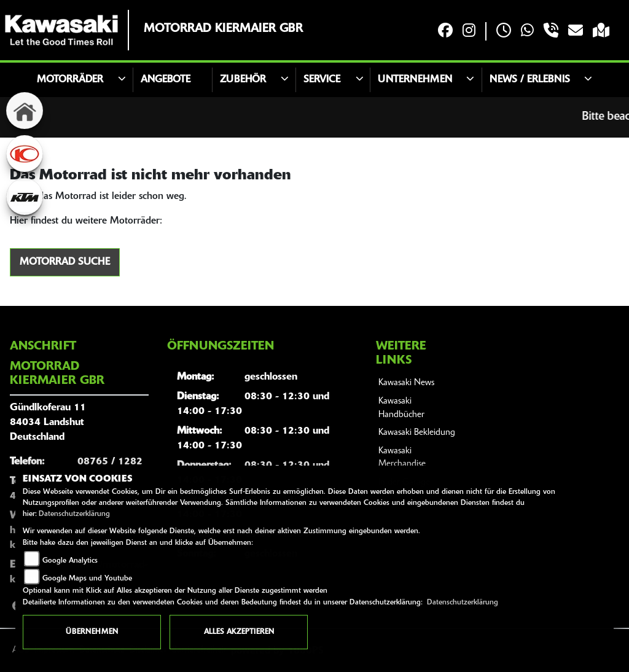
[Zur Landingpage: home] (25, 111)
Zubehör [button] (243, 80)
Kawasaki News (406, 383)
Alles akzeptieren (239, 632)
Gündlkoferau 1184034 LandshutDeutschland (48, 423)
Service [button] (322, 80)
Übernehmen (92, 632)
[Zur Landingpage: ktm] (25, 197)
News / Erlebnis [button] (530, 80)
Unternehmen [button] (415, 80)
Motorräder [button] (70, 80)
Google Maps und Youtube (87, 579)
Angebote (166, 80)
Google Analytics (70, 561)
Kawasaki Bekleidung (417, 433)
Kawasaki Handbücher (401, 408)
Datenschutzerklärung (74, 514)
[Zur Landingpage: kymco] (25, 154)
